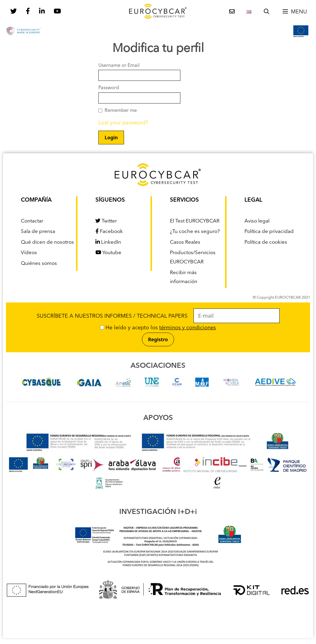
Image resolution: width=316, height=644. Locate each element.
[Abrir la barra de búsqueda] (267, 12)
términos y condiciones (188, 328)
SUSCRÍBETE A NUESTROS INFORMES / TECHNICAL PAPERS (158, 316)
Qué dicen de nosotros (47, 242)
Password (109, 88)
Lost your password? (123, 123)
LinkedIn (108, 242)
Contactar (32, 221)
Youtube (108, 253)
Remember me (121, 111)
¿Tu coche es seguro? (195, 232)
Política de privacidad (269, 232)
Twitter (106, 221)
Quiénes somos (39, 264)
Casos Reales (185, 242)
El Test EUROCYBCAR (195, 221)
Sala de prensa (38, 232)
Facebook (109, 232)
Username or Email (119, 66)
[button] (295, 12)
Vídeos (29, 253)
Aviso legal (257, 221)
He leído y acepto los (158, 328)
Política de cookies (266, 242)
